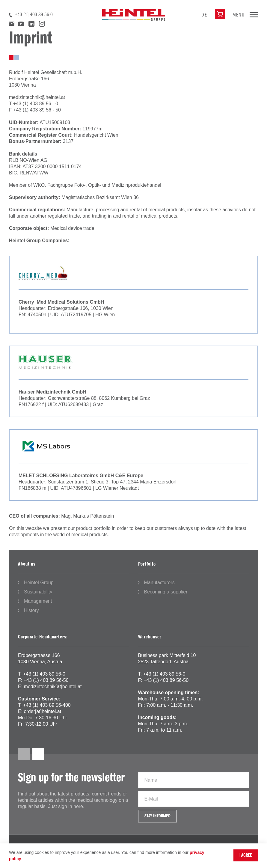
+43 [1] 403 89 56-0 (34, 15)
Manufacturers (159, 583)
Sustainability (38, 592)
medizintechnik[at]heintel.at (53, 687)
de (204, 15)
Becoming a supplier (166, 592)
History (31, 610)
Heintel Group (39, 583)
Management (38, 601)
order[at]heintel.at (43, 711)
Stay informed (157, 816)
